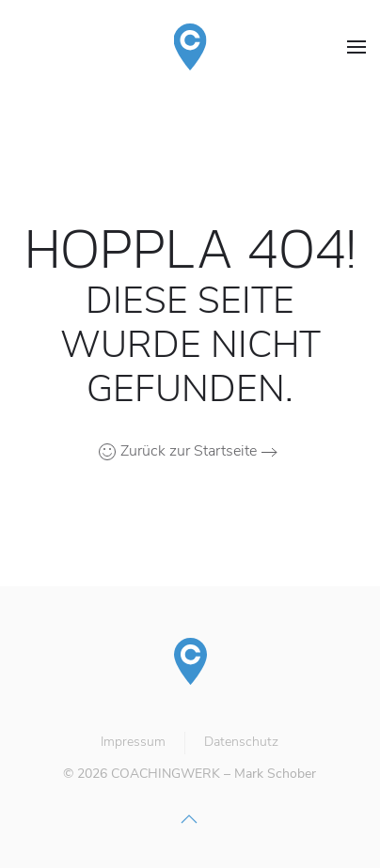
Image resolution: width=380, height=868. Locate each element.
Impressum (132, 742)
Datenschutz (240, 742)
